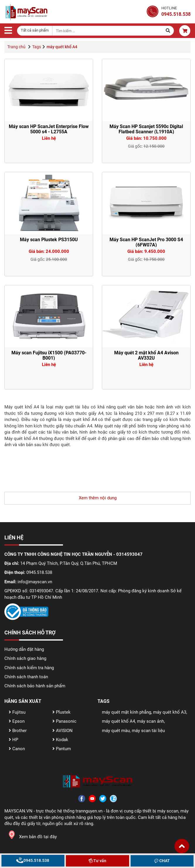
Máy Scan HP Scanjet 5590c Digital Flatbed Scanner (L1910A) (146, 129)
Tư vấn (97, 861)
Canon (17, 749)
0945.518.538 (33, 860)
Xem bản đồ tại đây (31, 837)
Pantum (62, 749)
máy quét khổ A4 (118, 721)
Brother (18, 731)
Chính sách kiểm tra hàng (29, 668)
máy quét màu (116, 731)
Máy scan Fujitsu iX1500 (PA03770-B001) (49, 355)
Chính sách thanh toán (26, 677)
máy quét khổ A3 (170, 712)
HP (13, 740)
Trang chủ (16, 47)
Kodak (60, 740)
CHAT (162, 861)
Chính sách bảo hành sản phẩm (35, 686)
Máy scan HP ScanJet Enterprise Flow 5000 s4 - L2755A (49, 129)
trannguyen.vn (89, 811)
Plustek (61, 712)
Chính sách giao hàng (25, 658)
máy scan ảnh (150, 721)
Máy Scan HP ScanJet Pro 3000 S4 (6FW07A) (146, 242)
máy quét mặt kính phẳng (126, 712)
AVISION (63, 731)
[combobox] (35, 31)
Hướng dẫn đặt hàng (24, 649)
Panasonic (64, 721)
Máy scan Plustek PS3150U (49, 240)
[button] (182, 846)
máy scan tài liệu (148, 731)
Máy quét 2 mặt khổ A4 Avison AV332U (146, 355)
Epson (17, 721)
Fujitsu (17, 712)
